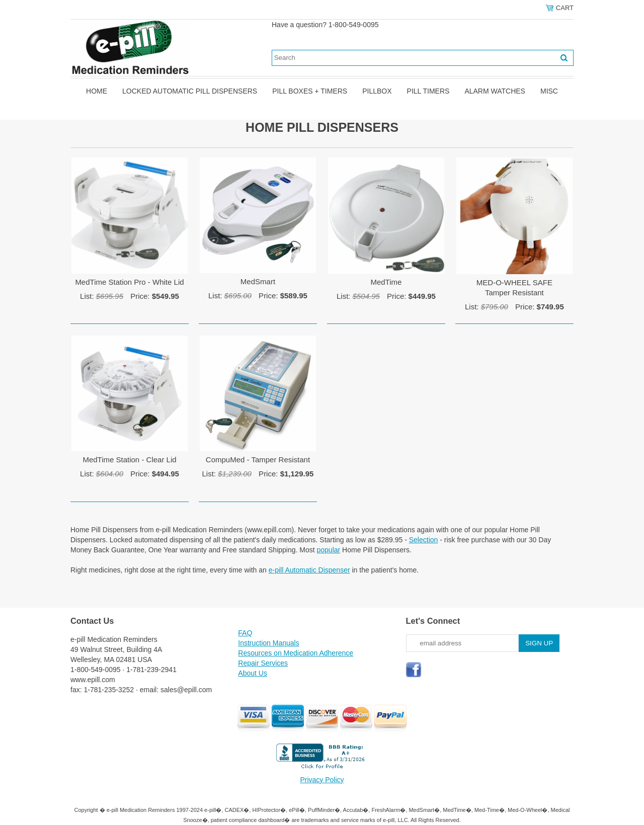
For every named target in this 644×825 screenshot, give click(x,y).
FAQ (245, 633)
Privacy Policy (322, 780)
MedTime (386, 282)
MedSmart (258, 281)
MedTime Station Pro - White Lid (129, 282)
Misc (549, 91)
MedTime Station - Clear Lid (129, 460)
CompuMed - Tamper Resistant (258, 460)
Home (97, 91)
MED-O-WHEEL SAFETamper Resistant (514, 287)
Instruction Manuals (268, 643)
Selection (424, 540)
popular (329, 550)
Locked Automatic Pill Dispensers (190, 91)
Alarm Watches (495, 91)
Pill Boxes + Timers (310, 91)
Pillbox (377, 91)
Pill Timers (428, 91)
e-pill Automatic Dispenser (309, 570)
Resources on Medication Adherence (296, 653)
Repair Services (263, 663)
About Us (253, 673)
